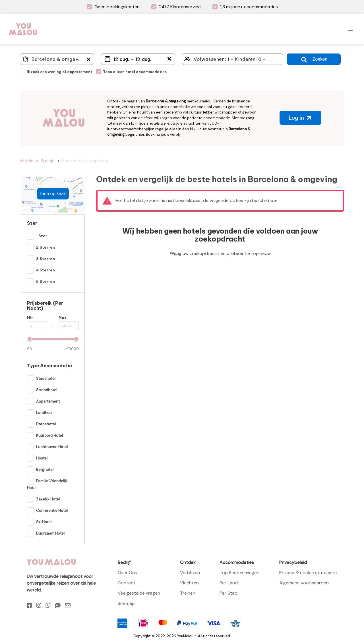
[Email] (68, 605)
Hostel (42, 458)
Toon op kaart (53, 194)
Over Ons (127, 573)
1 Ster (42, 236)
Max (62, 318)
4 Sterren (45, 270)
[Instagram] (39, 605)
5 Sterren (45, 281)
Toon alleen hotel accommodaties (135, 72)
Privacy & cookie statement (308, 573)
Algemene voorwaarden (304, 583)
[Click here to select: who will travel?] (233, 59)
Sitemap (126, 603)
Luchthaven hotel (52, 447)
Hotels (27, 161)
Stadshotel (46, 379)
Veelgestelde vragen (139, 593)
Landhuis (44, 413)
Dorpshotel (46, 424)
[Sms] (58, 605)
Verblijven (190, 573)
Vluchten (189, 583)
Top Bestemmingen (239, 573)
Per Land (229, 583)
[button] (350, 31)
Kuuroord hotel (49, 435)
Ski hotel (44, 522)
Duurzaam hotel (50, 533)
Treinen (188, 593)
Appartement (48, 401)
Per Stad (228, 593)
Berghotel (45, 470)
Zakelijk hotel (48, 499)
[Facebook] (29, 605)
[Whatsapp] (48, 605)
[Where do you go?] (57, 59)
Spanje (48, 161)
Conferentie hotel (52, 511)
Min (30, 318)
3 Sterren (45, 259)
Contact (127, 583)
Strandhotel (47, 390)
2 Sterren (45, 247)
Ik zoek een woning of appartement (59, 72)
